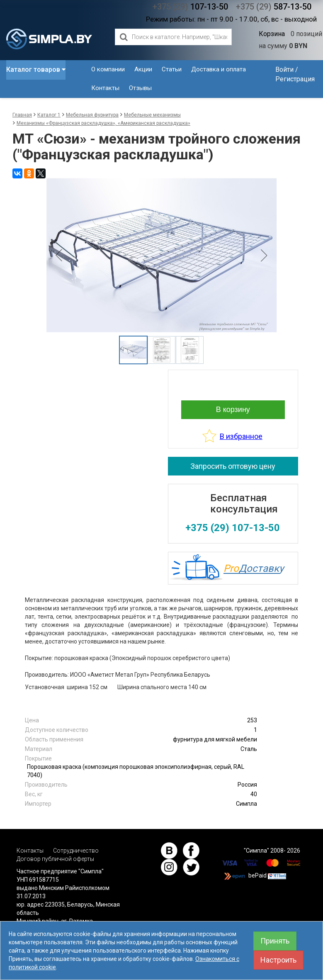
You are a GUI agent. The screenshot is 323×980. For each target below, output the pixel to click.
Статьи (172, 69)
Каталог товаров (36, 69)
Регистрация (295, 79)
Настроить (278, 960)
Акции (143, 69)
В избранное (241, 436)
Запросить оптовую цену (233, 466)
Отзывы (140, 88)
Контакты (105, 88)
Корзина (272, 34)
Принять (275, 941)
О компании (108, 69)
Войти (284, 69)
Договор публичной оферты (55, 859)
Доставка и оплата (219, 69)
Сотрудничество (76, 851)
